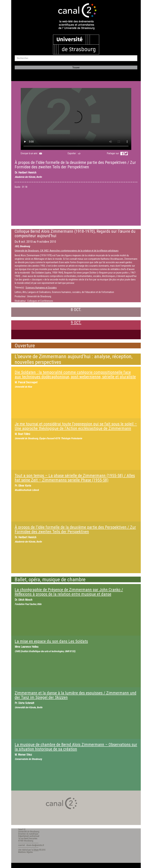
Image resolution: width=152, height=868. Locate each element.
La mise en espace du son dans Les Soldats (51, 641)
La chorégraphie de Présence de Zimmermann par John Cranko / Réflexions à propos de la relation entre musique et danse (69, 592)
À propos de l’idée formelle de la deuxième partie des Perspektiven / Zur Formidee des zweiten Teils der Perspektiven (75, 529)
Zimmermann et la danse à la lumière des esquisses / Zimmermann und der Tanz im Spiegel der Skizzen (75, 695)
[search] (76, 58)
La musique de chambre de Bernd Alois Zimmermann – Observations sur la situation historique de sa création (76, 747)
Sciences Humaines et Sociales (41, 288)
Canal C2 (22, 829)
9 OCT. (76, 323)
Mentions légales (25, 852)
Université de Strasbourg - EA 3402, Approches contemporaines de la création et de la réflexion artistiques (67, 251)
